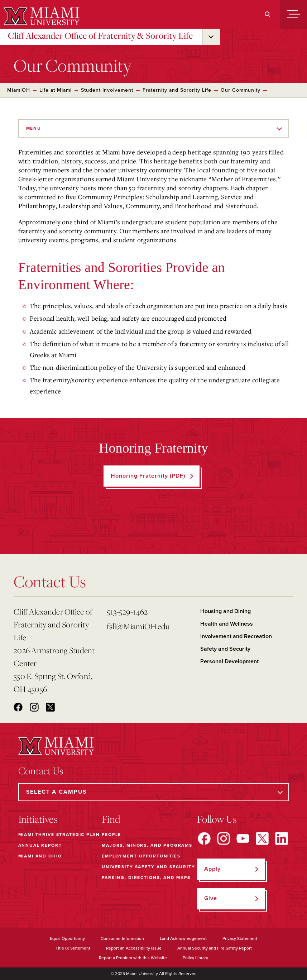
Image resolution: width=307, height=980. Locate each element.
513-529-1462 (127, 611)
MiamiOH (19, 90)
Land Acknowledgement (183, 938)
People (111, 835)
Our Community (241, 90)
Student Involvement (107, 90)
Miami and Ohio (40, 856)
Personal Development (229, 661)
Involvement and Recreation (236, 636)
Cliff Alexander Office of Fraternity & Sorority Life (100, 35)
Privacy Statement (240, 938)
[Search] (267, 14)
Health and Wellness (227, 624)
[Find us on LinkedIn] (282, 838)
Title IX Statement (73, 948)
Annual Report (40, 845)
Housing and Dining (226, 611)
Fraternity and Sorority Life (177, 90)
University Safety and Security (148, 867)
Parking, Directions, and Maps (146, 878)
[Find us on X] (262, 838)
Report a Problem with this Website (133, 958)
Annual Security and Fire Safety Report (215, 948)
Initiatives (38, 819)
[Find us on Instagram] (224, 838)
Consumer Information (122, 938)
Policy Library (195, 958)
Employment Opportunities (141, 856)
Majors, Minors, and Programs (147, 845)
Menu (34, 128)
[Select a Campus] (154, 792)
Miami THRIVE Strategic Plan (59, 835)
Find (111, 819)
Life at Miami (56, 90)
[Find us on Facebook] (204, 838)
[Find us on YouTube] (243, 838)
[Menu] (294, 14)
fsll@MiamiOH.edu (138, 626)
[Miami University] (41, 16)
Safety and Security (225, 649)
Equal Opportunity (67, 938)
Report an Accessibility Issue (134, 948)
